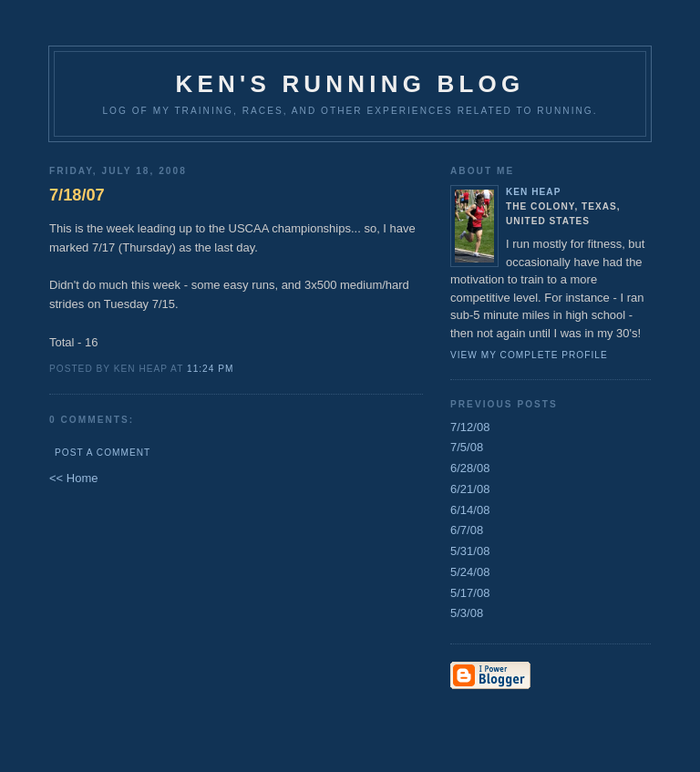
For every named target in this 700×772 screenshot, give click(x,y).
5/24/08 (470, 572)
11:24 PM (210, 369)
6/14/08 (470, 510)
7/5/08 (467, 447)
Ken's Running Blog (350, 84)
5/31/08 (470, 551)
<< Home (73, 478)
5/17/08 (470, 593)
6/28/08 (470, 468)
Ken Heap (533, 192)
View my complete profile (529, 355)
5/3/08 (467, 613)
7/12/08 (470, 427)
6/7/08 (467, 530)
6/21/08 (470, 489)
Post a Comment (103, 453)
